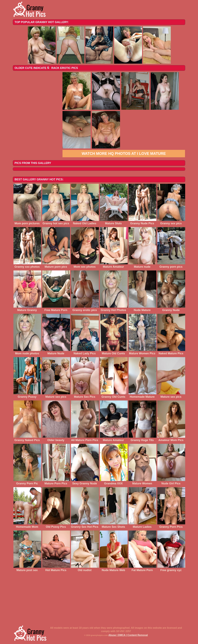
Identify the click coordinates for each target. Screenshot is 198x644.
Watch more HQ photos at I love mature (124, 153)
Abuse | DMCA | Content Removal (128, 635)
